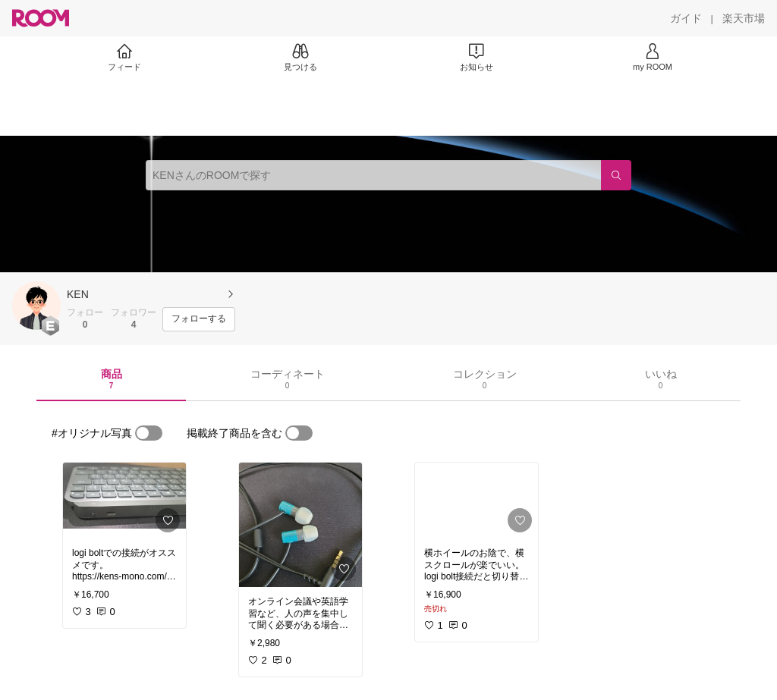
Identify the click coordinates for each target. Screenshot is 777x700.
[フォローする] (199, 319)
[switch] (149, 433)
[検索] (616, 175)
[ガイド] (686, 18)
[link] (124, 501)
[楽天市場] (744, 18)
